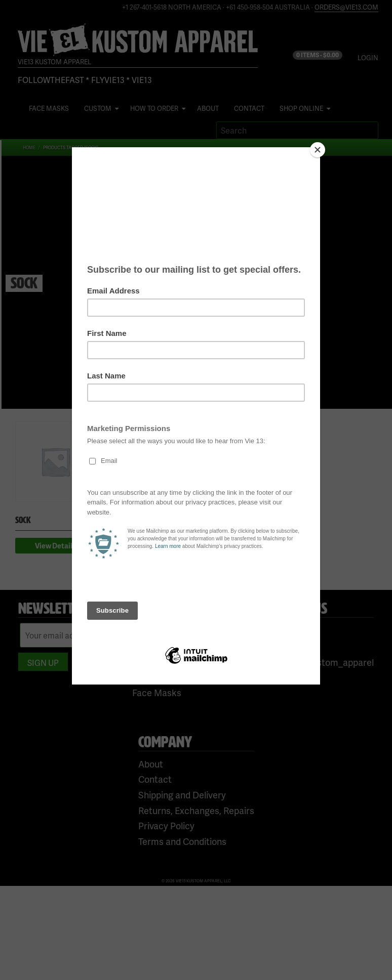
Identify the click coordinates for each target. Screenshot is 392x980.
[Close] (318, 150)
